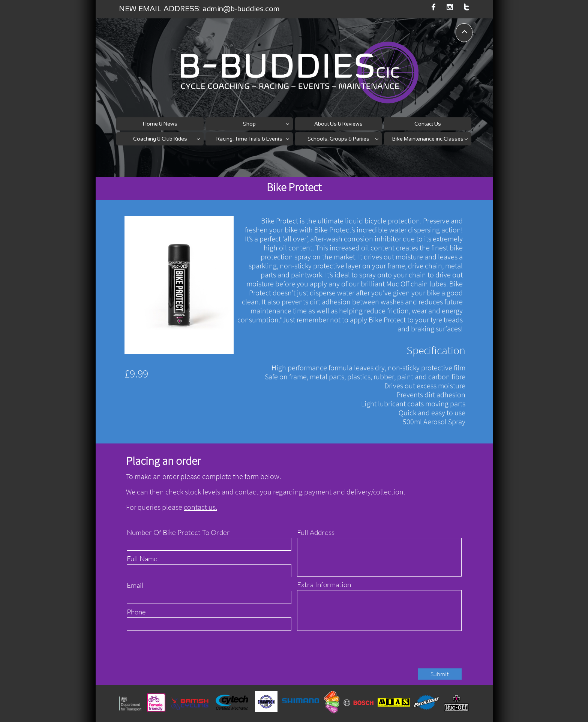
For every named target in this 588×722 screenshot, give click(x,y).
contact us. (200, 507)
